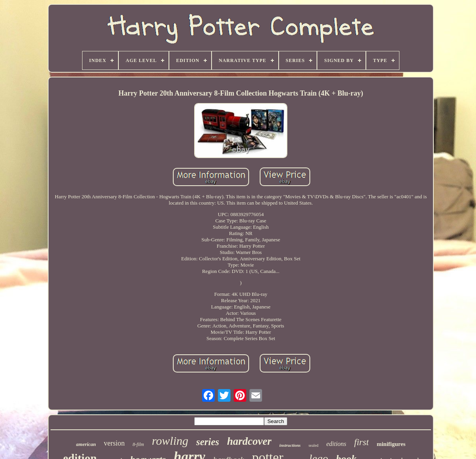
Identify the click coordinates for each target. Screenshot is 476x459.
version (114, 443)
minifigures (391, 444)
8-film (138, 444)
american (86, 444)
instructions (290, 445)
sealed (314, 445)
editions (336, 444)
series (208, 442)
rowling (170, 441)
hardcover (249, 441)
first (361, 442)
